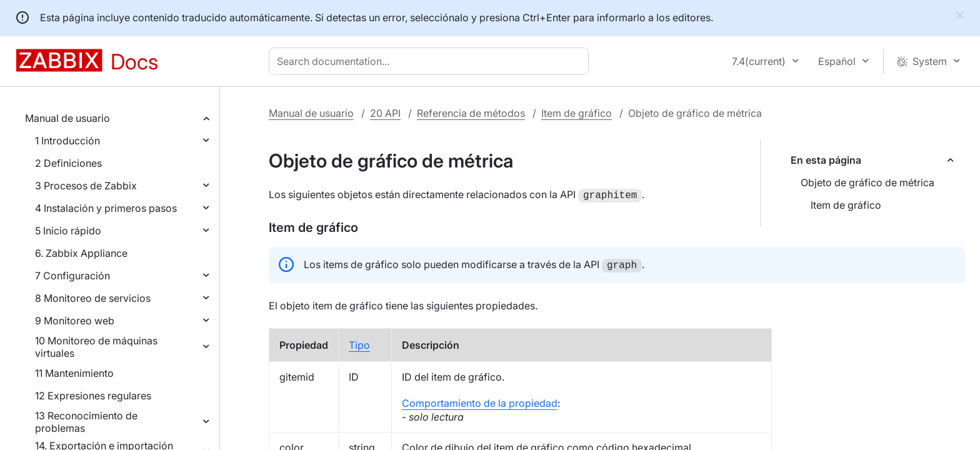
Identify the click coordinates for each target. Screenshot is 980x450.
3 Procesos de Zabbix (86, 186)
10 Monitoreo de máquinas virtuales (96, 347)
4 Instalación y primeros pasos (106, 208)
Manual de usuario (67, 118)
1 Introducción (67, 141)
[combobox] (431, 61)
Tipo (359, 342)
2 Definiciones (68, 163)
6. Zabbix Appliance (81, 253)
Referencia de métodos (471, 113)
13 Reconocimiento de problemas (86, 422)
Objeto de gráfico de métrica (867, 182)
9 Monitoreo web (75, 321)
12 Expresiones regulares (93, 396)
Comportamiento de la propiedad (480, 401)
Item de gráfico (577, 113)
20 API (385, 113)
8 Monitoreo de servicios (93, 298)
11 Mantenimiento (74, 373)
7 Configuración (72, 276)
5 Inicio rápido (68, 231)
